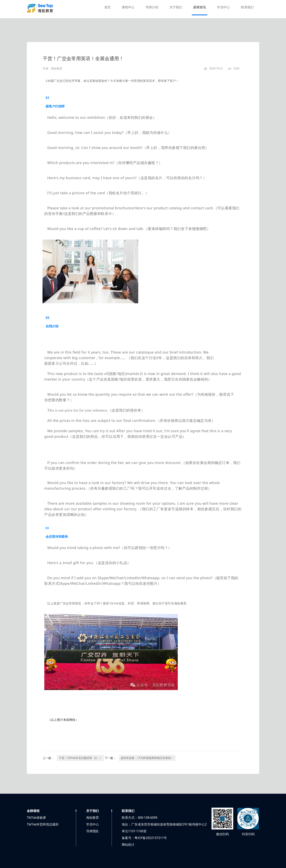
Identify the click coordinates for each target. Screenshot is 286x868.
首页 (107, 7)
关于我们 (176, 7)
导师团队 (93, 831)
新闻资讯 (200, 7)
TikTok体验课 (36, 818)
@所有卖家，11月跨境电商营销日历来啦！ (147, 758)
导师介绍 (152, 7)
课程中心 (128, 7)
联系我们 (247, 7)
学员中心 (223, 7)
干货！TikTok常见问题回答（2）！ (80, 758)
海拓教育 (93, 818)
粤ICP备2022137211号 (151, 838)
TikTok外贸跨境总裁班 (43, 824)
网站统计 (128, 845)
